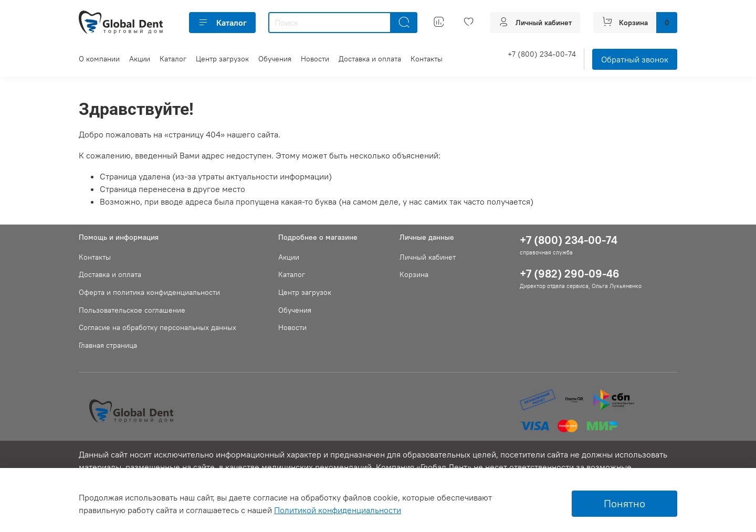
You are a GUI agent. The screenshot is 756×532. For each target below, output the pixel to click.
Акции (140, 59)
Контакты (427, 59)
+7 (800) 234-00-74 (542, 54)
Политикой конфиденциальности (338, 510)
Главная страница (108, 345)
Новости (315, 59)
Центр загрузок (222, 59)
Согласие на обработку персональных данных (157, 327)
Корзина (414, 274)
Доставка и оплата (370, 59)
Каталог (222, 23)
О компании (99, 59)
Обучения (275, 59)
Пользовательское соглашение (132, 310)
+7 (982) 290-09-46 (570, 274)
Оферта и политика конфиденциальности (149, 292)
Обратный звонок (635, 59)
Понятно (624, 503)
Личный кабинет (428, 257)
